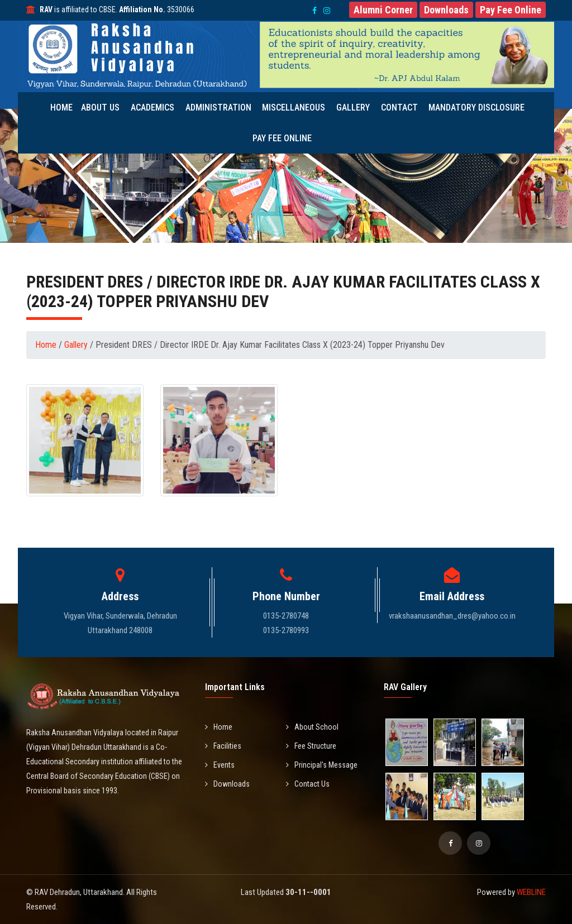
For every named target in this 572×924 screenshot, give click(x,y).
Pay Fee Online (282, 138)
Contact (398, 107)
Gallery (353, 107)
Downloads (227, 784)
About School (312, 727)
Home (65, 107)
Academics (155, 107)
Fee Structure (311, 746)
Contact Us (308, 784)
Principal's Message (322, 765)
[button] (383, 10)
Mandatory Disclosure (474, 107)
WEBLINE (531, 892)
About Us (104, 107)
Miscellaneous (295, 107)
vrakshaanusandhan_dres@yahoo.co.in (452, 616)
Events (220, 765)
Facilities (223, 746)
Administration (220, 107)
